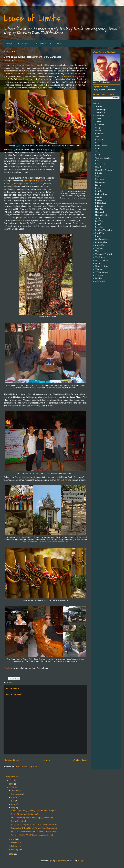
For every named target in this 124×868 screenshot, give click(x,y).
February (15, 846)
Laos (97, 188)
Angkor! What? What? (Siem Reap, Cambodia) (32, 835)
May (13, 808)
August (14, 797)
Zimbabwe (100, 281)
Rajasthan (100, 227)
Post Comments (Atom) (27, 767)
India (98, 176)
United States (101, 260)
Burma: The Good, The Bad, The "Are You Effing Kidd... (35, 811)
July (13, 801)
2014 (11, 784)
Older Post (80, 760)
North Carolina (102, 215)
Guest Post (100, 164)
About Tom (100, 113)
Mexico (99, 200)
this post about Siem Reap (29, 65)
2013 (11, 787)
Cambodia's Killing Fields (73, 76)
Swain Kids (100, 245)
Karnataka (100, 182)
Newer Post (11, 760)
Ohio (98, 218)
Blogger (81, 861)
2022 (11, 780)
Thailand (99, 248)
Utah (98, 263)
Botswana (100, 125)
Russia (98, 236)
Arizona (99, 122)
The (97, 251)
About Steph (101, 110)
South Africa (101, 242)
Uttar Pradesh (102, 266)
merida (99, 197)
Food (98, 155)
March (14, 843)
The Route (100, 257)
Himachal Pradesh (104, 170)
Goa (97, 161)
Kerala (98, 185)
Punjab (98, 224)
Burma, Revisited (18, 821)
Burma (98, 131)
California (100, 134)
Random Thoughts (104, 230)
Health (98, 167)
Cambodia (100, 140)
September (16, 794)
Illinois (99, 173)
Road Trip (100, 233)
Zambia (99, 278)
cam (11, 682)
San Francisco (102, 239)
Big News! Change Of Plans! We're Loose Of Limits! (34, 824)
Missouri (99, 206)
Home (9, 43)
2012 (11, 854)
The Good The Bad (104, 254)
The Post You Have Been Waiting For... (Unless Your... (34, 831)
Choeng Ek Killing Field (34, 181)
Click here (8, 668)
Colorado (100, 143)
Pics (59, 43)
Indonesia (100, 179)
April (14, 839)
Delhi (98, 149)
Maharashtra (101, 194)
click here (65, 480)
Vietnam (99, 269)
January (15, 850)
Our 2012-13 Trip (42, 43)
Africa (98, 119)
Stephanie (18, 60)
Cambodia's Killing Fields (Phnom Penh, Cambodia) (34, 828)
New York (100, 212)
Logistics (99, 191)
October (15, 790)
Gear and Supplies (103, 158)
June (13, 804)
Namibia (99, 209)
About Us (23, 43)
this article (22, 220)
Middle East (101, 203)
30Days (99, 107)
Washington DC (103, 272)
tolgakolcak (61, 861)
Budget (98, 128)
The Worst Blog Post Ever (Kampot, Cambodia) (32, 818)
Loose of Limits (32, 18)
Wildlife (99, 275)
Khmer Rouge (22, 79)
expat (98, 152)
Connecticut (101, 146)
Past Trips (100, 221)
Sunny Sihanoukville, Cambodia (25, 814)
